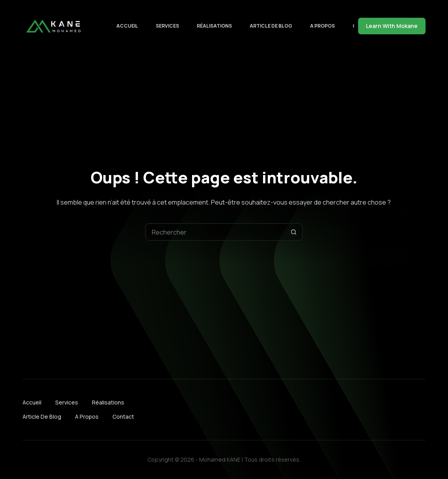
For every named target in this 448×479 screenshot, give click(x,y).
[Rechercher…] (215, 232)
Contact (123, 417)
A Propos (322, 26)
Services (167, 26)
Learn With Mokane (392, 26)
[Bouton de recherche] (294, 232)
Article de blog (271, 26)
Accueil (127, 26)
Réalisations (214, 26)
